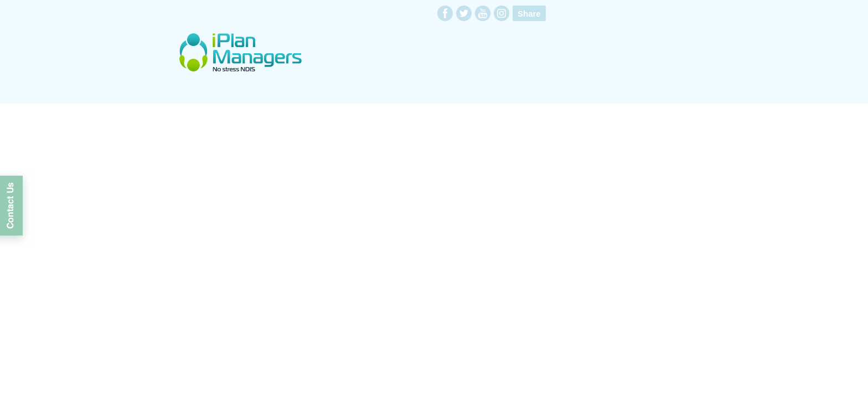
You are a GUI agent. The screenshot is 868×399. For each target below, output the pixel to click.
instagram (502, 13)
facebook (445, 13)
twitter (464, 13)
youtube (483, 13)
